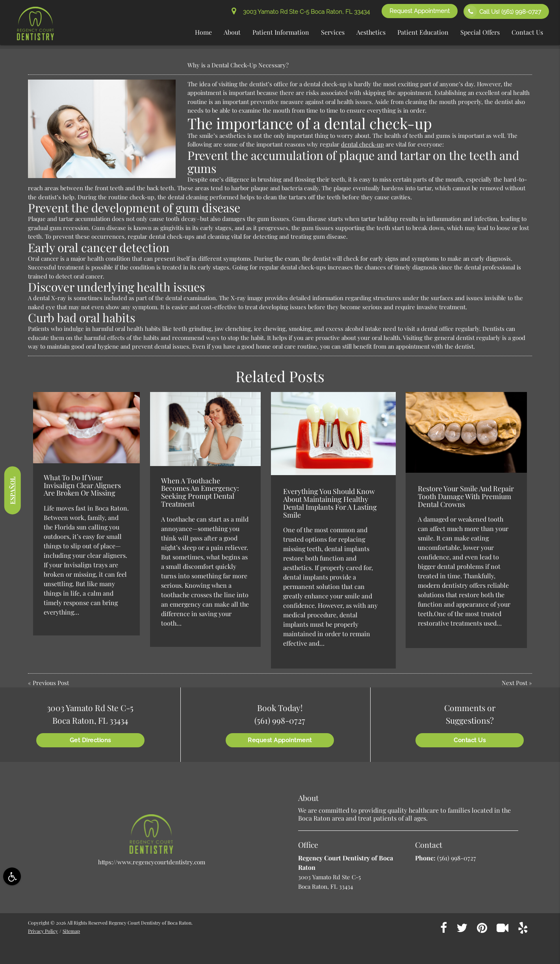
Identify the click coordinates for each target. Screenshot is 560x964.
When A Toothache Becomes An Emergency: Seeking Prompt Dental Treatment (200, 492)
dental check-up (363, 144)
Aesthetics (371, 32)
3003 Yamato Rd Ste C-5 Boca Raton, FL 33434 (301, 12)
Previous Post (51, 683)
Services (333, 32)
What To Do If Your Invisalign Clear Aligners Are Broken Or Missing (82, 485)
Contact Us (527, 32)
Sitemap (71, 931)
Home (203, 32)
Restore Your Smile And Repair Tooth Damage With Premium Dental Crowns (466, 496)
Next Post (515, 683)
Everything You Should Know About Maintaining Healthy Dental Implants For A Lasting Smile (330, 503)
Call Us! (503, 11)
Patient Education (423, 32)
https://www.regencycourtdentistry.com (152, 862)
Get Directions (90, 740)
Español (12, 490)
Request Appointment (420, 11)
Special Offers (480, 32)
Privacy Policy (43, 931)
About (232, 32)
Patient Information (281, 32)
